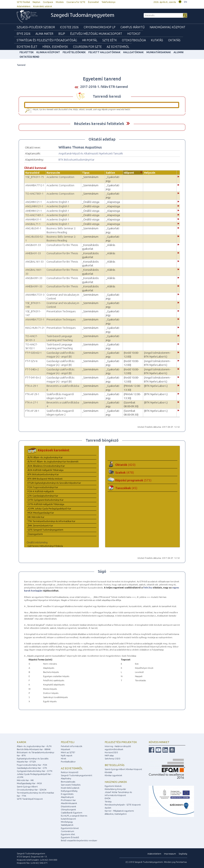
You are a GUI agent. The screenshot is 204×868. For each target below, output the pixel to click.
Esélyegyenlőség (69, 791)
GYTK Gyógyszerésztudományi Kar (46, 500)
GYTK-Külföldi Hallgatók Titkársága (46, 504)
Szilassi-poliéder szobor (36, 27)
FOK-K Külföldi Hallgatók (41, 491)
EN (186, 2)
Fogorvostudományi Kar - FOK (32, 765)
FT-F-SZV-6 (31, 361)
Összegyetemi (35, 534)
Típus (86, 173)
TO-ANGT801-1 (34, 194)
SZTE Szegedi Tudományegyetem (45, 530)
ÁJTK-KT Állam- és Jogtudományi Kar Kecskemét (53, 461)
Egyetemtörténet (70, 828)
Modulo (60, 2)
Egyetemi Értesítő (70, 837)
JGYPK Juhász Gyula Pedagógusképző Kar (49, 509)
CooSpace (48, 2)
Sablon (110, 173)
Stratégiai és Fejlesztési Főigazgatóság (47, 40)
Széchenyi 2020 (112, 759)
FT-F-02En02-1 (34, 353)
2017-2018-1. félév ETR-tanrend (104, 87)
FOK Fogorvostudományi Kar (43, 487)
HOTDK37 (134, 34)
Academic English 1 (58, 202)
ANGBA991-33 (34, 278)
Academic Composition (60, 177)
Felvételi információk (72, 746)
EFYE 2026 (24, 34)
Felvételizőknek (74, 52)
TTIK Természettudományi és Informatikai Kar (51, 521)
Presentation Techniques (61, 311)
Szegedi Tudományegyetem (83, 15)
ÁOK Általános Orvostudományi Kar (46, 466)
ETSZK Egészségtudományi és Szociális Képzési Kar (54, 483)
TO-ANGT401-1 (34, 215)
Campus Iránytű (133, 27)
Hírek (64, 759)
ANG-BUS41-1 (33, 228)
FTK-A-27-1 (32, 402)
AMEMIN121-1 (34, 211)
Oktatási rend (29, 57)
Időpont (129, 173)
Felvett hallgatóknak (104, 52)
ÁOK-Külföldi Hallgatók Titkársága (45, 470)
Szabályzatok (67, 825)
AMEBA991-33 (34, 286)
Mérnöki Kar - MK (25, 780)
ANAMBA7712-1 (35, 185)
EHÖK (108, 798)
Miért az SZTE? (68, 752)
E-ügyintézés (67, 794)
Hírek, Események (55, 47)
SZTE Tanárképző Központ (30, 799)
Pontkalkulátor (68, 762)
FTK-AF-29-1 (32, 394)
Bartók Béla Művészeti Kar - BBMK (34, 749)
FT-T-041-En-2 (33, 377)
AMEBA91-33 (33, 253)
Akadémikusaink (69, 803)
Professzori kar (68, 800)
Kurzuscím (53, 173)
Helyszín (150, 173)
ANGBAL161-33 (34, 262)
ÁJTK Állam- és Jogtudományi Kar (45, 457)
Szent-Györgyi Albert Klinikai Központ (123, 769)
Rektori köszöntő (70, 772)
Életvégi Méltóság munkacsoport (96, 34)
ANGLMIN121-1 (34, 206)
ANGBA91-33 (33, 245)
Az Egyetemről (118, 47)
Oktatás (174, 40)
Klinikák (108, 772)
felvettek (27, 52)
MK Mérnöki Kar (36, 517)
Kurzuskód (32, 173)
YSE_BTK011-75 (35, 177)
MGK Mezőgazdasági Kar (41, 513)
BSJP (62, 34)
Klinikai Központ (48, 52)
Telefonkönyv (108, 2)
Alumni (179, 52)
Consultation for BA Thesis (62, 245)
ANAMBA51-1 (33, 219)
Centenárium (67, 831)
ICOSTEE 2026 (69, 27)
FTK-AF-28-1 (32, 411)
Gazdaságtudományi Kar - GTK (32, 768)
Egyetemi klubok (113, 786)
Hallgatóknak (133, 52)
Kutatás (157, 40)
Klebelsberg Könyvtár (115, 789)
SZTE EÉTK (110, 40)
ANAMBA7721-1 (35, 319)
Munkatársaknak (159, 52)
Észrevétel (93, 2)
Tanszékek (126, 488)
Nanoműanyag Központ (167, 27)
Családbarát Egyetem (72, 813)
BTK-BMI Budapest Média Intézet (45, 479)
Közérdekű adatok (43, 6)
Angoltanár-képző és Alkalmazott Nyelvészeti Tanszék (91, 153)
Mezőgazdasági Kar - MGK (29, 783)
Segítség (183, 854)
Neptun (36, 2)
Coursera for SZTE (76, 2)
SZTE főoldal (23, 2)
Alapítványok (67, 797)
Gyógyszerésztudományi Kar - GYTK (35, 771)
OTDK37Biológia (134, 40)
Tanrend (21, 65)
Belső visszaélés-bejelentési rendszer (79, 840)
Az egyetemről (72, 768)
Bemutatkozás (68, 782)
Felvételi (68, 742)
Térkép (108, 802)
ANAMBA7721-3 (35, 295)
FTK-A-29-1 (32, 386)
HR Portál (90, 40)
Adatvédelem (24, 6)
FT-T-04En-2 (32, 369)
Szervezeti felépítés (71, 785)
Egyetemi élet (27, 47)
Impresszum (170, 854)
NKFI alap (109, 755)
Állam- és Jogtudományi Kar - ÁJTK (34, 746)
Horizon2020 (111, 752)
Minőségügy (67, 822)
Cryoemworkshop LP (100, 27)
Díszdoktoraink (68, 806)
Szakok (125, 472)
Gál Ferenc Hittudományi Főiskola (45, 546)
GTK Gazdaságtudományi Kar (43, 496)
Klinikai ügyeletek (113, 775)
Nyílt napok (67, 755)
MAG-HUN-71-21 (35, 328)
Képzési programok (133, 480)
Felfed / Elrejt (128, 123)
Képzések (65, 749)
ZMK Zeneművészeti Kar (40, 526)
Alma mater (44, 34)
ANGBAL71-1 (33, 224)
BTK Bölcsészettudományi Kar (76, 160)
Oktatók (125, 465)
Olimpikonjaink (68, 810)
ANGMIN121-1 (34, 202)
